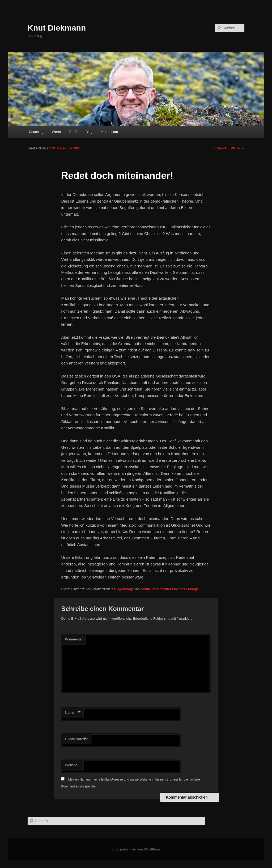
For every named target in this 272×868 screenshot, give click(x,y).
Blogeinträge (124, 589)
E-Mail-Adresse (77, 739)
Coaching (36, 132)
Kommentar (74, 639)
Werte (56, 132)
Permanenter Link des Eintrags (175, 589)
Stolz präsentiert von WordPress (136, 849)
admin (145, 589)
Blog (89, 132)
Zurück (220, 148)
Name (73, 713)
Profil (73, 132)
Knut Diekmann (57, 28)
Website (71, 765)
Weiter (238, 148)
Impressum (109, 132)
